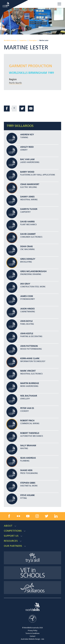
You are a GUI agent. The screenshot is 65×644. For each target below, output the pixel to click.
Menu (59, 4)
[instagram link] (37, 516)
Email (31, 109)
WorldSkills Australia (10, 41)
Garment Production (31, 66)
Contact (33, 636)
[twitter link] (47, 516)
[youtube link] (28, 516)
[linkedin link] (56, 516)
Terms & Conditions (32, 634)
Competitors (23, 41)
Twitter (22, 109)
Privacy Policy (33, 631)
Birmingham (33, 41)
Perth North (15, 83)
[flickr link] (18, 516)
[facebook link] (9, 516)
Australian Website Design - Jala (32, 639)
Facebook (7, 109)
